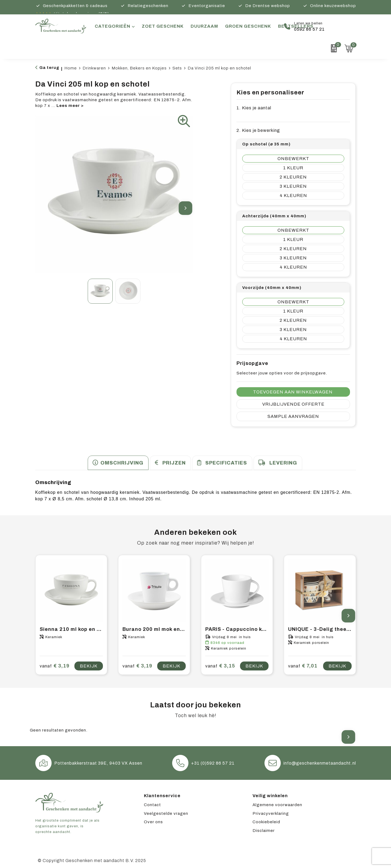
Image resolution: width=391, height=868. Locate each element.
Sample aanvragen (293, 416)
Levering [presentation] (283, 463)
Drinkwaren (94, 68)
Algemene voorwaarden (277, 805)
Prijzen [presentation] (174, 463)
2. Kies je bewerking (258, 130)
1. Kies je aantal (254, 108)
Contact (152, 805)
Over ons (153, 822)
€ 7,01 (303, 666)
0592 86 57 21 (309, 29)
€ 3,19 (55, 666)
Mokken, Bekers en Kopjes (139, 68)
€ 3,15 (220, 666)
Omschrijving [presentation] (122, 463)
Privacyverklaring (271, 813)
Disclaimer (264, 831)
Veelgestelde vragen (166, 813)
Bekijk (89, 666)
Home (71, 68)
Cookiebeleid (266, 822)
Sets (177, 68)
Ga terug (49, 68)
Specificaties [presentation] (226, 463)
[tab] (118, 463)
